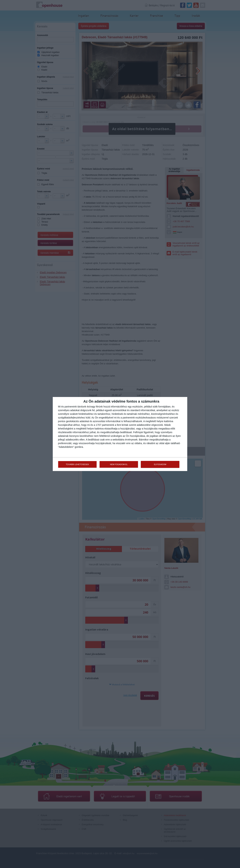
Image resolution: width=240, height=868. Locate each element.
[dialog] (120, 434)
